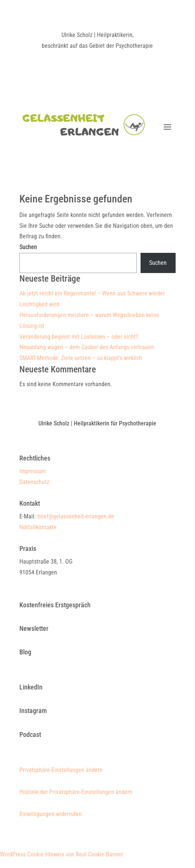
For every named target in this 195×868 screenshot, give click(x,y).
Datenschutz (34, 482)
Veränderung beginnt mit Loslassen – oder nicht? (79, 337)
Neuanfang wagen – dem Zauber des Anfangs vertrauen (87, 347)
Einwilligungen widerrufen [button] (51, 814)
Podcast (30, 734)
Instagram (33, 711)
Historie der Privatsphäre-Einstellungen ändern (76, 792)
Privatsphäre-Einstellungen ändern (61, 770)
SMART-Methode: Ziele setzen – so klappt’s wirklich (81, 358)
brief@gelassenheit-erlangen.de (76, 516)
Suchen (28, 247)
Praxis (28, 548)
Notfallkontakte (38, 527)
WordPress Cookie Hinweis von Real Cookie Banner (62, 854)
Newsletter (34, 628)
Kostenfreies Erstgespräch (55, 605)
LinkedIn (31, 687)
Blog (25, 652)
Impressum (33, 471)
